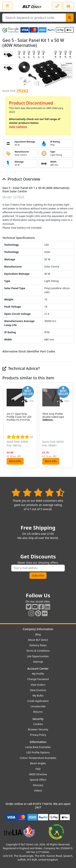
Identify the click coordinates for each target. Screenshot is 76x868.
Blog (38, 634)
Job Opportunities (38, 656)
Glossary (38, 785)
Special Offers (38, 780)
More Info (15, 461)
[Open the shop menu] (7, 6)
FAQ (38, 769)
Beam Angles (38, 763)
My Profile (38, 674)
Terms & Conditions (38, 651)
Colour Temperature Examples (38, 758)
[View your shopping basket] (68, 6)
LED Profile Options (38, 752)
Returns (38, 712)
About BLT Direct (38, 640)
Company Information (38, 629)
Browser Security (38, 729)
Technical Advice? (21, 368)
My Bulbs (38, 695)
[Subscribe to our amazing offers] (38, 568)
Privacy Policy (38, 735)
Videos (38, 790)
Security (38, 719)
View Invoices (38, 690)
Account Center (38, 669)
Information (38, 742)
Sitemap (38, 662)
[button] (70, 425)
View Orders (38, 685)
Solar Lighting (18, 127)
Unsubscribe (38, 706)
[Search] (70, 18)
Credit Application (38, 701)
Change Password (38, 679)
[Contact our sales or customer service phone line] (57, 6)
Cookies (38, 724)
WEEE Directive (38, 774)
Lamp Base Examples (38, 747)
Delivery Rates (38, 645)
